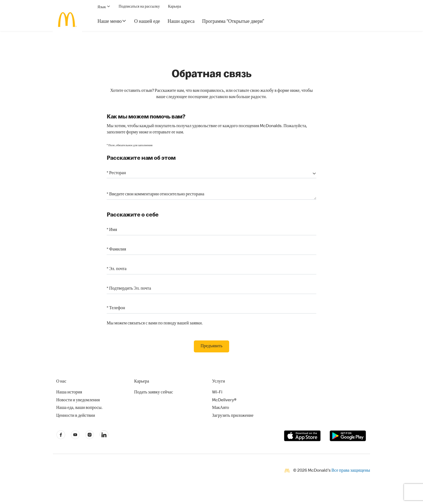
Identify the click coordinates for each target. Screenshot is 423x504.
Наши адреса (181, 22)
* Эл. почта (117, 269)
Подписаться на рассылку (139, 7)
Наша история (69, 393)
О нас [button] (61, 382)
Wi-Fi (217, 393)
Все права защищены (351, 471)
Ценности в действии (76, 416)
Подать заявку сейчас (154, 393)
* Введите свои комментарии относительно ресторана (155, 195)
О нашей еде (147, 22)
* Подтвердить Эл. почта (129, 289)
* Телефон (116, 308)
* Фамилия (116, 250)
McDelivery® (224, 400)
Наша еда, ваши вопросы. (79, 408)
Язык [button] (104, 7)
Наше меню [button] (112, 21)
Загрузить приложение (233, 416)
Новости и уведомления (78, 400)
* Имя (112, 230)
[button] (211, 173)
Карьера (175, 7)
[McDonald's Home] (67, 20)
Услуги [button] (219, 382)
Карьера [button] (142, 382)
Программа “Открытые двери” (233, 22)
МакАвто (221, 408)
